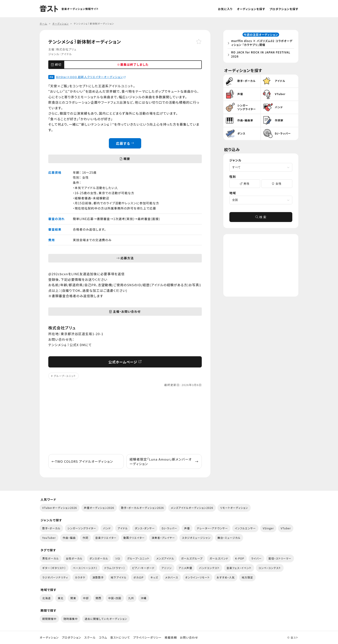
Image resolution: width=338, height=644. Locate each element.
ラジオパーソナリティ (55, 577)
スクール (90, 638)
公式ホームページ (125, 362)
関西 (99, 598)
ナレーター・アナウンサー (212, 528)
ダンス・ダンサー (145, 528)
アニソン (167, 568)
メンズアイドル (165, 558)
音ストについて (120, 638)
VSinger (268, 528)
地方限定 (247, 577)
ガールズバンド (219, 558)
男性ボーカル (51, 558)
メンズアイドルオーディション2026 (192, 508)
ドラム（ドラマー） (115, 568)
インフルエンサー (245, 528)
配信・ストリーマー (280, 558)
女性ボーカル (74, 558)
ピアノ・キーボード (143, 568)
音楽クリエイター (106, 538)
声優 (187, 528)
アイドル (67, 54)
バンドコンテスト (209, 568)
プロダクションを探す (284, 9)
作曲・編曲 (69, 538)
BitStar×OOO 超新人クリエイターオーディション (91, 77)
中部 (86, 598)
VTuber (286, 528)
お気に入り (225, 9)
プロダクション (71, 638)
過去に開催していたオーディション (106, 619)
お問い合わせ (189, 638)
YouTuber (49, 538)
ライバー (256, 558)
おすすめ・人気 (226, 577)
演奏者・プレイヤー (163, 538)
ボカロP (138, 577)
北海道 (47, 598)
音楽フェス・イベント (239, 568)
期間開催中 (49, 619)
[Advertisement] (125, 421)
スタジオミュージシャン (196, 538)
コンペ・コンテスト (270, 568)
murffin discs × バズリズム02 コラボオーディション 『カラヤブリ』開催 (262, 44)
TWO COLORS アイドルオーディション (82, 461)
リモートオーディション (234, 508)
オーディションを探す (251, 9)
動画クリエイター (134, 538)
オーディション (49, 638)
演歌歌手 (98, 577)
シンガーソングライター (82, 528)
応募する (125, 143)
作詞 (85, 538)
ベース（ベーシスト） (85, 568)
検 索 (261, 219)
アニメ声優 (185, 568)
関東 (73, 598)
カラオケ (80, 577)
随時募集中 (70, 619)
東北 (61, 598)
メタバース (172, 577)
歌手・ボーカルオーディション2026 (143, 508)
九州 (131, 598)
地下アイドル (119, 577)
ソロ (118, 558)
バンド (107, 528)
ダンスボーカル (99, 558)
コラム (103, 638)
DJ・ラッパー (169, 528)
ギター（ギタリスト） (54, 568)
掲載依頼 (171, 638)
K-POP (240, 558)
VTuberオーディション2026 (60, 508)
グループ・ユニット (65, 376)
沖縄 (144, 598)
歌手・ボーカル (51, 528)
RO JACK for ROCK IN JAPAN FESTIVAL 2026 (262, 55)
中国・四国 (115, 598)
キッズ (154, 577)
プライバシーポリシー (147, 638)
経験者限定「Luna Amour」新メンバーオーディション (164, 461)
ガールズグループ (192, 558)
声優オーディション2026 (99, 508)
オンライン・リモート (197, 577)
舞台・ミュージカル (229, 538)
